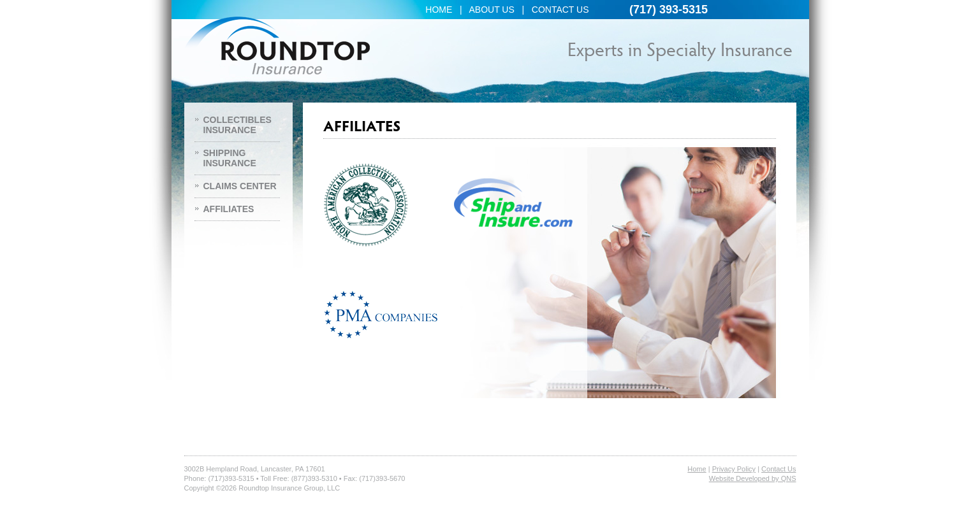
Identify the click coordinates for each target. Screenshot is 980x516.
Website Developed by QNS (753, 478)
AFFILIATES (229, 209)
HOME (439, 10)
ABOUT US (491, 10)
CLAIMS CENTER (240, 186)
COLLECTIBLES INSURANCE (238, 125)
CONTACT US (560, 10)
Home (697, 469)
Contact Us (779, 469)
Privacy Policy (734, 469)
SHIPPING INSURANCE (230, 158)
